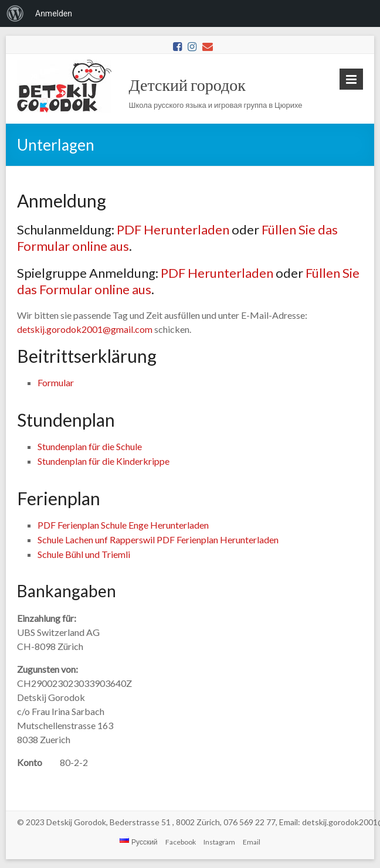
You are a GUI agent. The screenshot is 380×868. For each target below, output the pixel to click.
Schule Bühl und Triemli (84, 554)
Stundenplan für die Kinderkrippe (104, 461)
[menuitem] (15, 13)
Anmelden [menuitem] (54, 13)
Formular (56, 382)
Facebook (181, 842)
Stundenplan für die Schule (90, 446)
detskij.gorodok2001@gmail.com (85, 329)
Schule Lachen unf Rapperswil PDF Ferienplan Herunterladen (158, 539)
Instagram (219, 842)
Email (252, 842)
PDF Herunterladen (173, 229)
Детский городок (187, 84)
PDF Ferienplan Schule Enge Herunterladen (123, 525)
